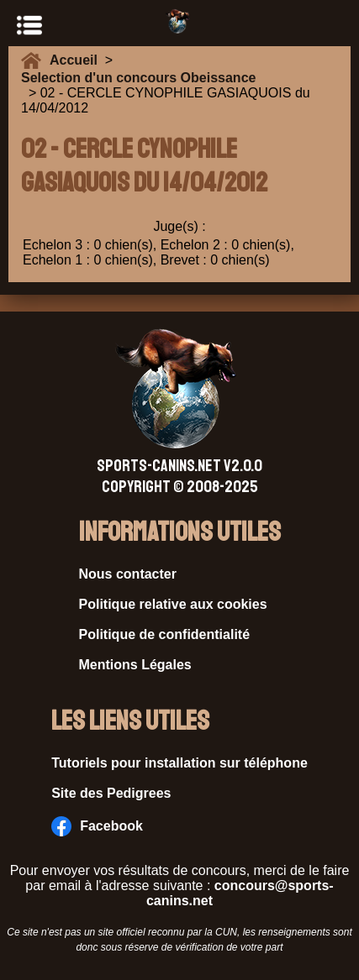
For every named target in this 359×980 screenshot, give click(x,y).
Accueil (77, 60)
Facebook (97, 826)
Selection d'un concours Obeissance (138, 78)
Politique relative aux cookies (173, 604)
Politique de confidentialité (165, 634)
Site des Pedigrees (111, 793)
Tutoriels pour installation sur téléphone (179, 763)
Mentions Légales (135, 665)
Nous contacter (128, 574)
